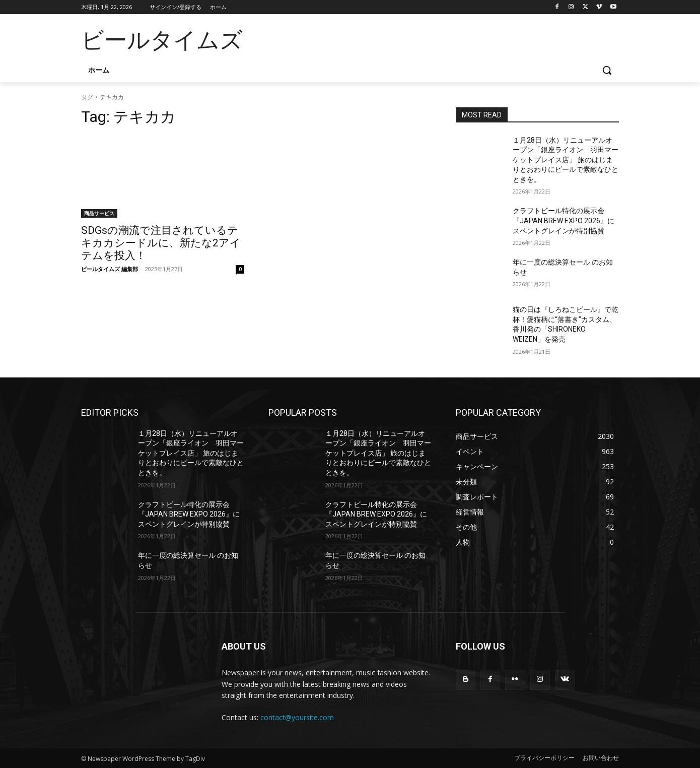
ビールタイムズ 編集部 (110, 269)
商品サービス (99, 213)
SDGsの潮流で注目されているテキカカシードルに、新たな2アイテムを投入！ (161, 243)
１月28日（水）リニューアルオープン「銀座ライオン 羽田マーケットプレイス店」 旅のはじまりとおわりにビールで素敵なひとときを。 (566, 160)
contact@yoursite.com (297, 717)
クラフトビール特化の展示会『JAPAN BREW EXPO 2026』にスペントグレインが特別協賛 (564, 220)
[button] (607, 70)
